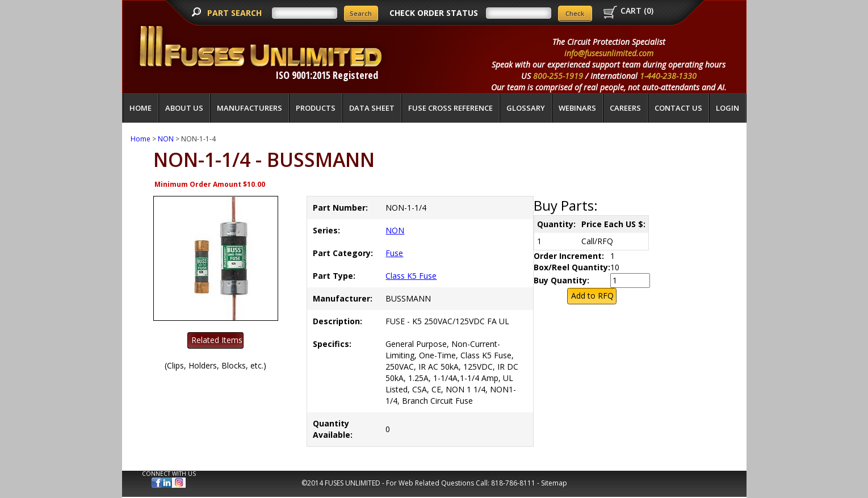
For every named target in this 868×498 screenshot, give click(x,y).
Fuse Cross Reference (450, 108)
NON (166, 139)
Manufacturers (250, 108)
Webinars (577, 108)
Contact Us (678, 108)
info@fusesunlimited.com (609, 53)
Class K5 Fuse (411, 276)
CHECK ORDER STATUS (434, 13)
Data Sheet (372, 108)
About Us (184, 108)
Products (316, 108)
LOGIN (727, 108)
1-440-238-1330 (668, 76)
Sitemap (554, 483)
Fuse (394, 253)
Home (141, 108)
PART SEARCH (236, 13)
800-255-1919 (558, 76)
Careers (625, 108)
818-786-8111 (513, 483)
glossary (526, 108)
